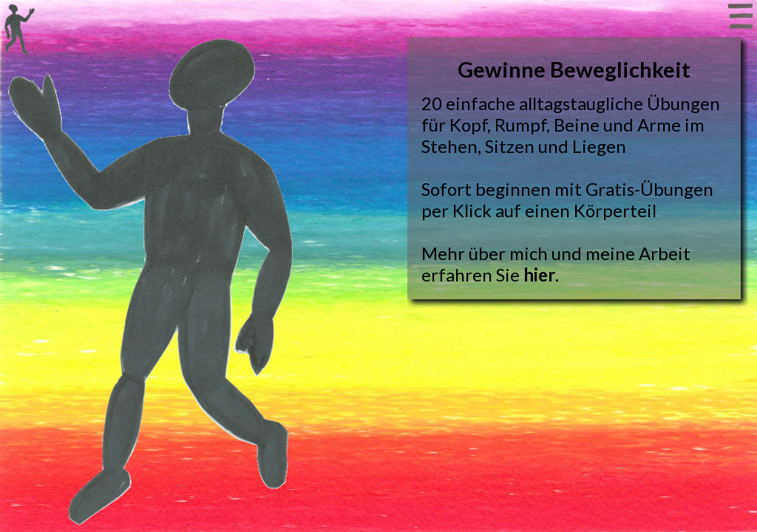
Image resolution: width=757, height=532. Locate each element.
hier (539, 274)
